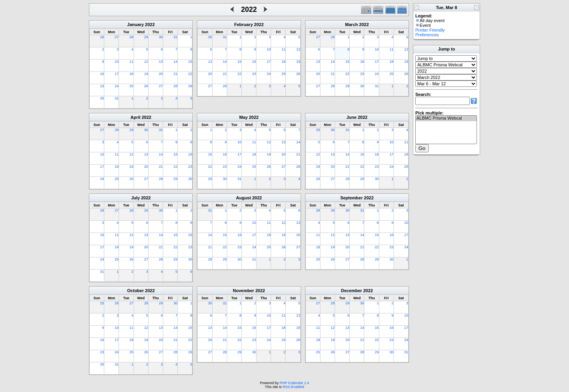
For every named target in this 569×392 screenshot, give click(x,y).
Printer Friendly (430, 30)
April (135, 117)
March (351, 24)
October (136, 291)
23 (102, 86)
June (352, 117)
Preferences (427, 35)
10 (117, 62)
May (244, 117)
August (243, 198)
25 (132, 86)
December (351, 291)
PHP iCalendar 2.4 (294, 383)
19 (146, 74)
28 (132, 37)
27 (117, 37)
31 (175, 37)
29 (146, 37)
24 (117, 86)
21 (175, 74)
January (136, 24)
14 (175, 62)
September (351, 198)
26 (102, 37)
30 (161, 37)
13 (161, 62)
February (244, 24)
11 (132, 62)
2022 (150, 24)
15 (190, 62)
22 (190, 74)
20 (161, 74)
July (136, 198)
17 (117, 74)
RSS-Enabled (293, 387)
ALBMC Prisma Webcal (446, 118)
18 (132, 74)
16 (102, 74)
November (243, 291)
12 (146, 62)
